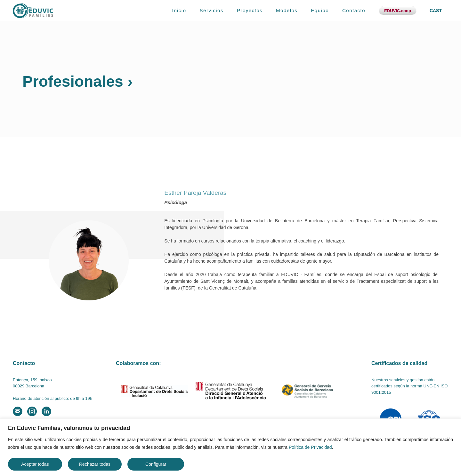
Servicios (212, 10)
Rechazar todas (95, 464)
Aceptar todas (35, 464)
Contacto (354, 10)
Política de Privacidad (310, 447)
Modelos (287, 10)
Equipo (320, 10)
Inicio (179, 10)
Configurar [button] (156, 464)
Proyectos (250, 10)
